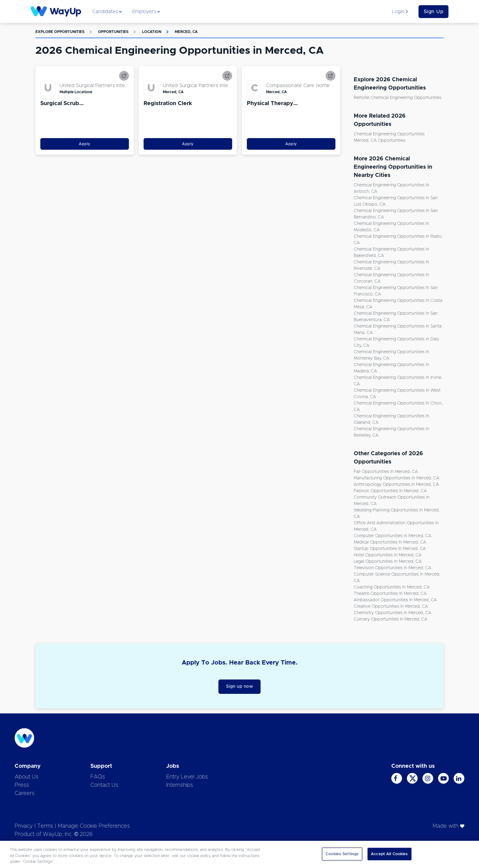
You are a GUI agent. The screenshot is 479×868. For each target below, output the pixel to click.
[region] (239, 854)
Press (22, 785)
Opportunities (113, 32)
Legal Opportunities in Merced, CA (388, 562)
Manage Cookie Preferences (94, 826)
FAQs (98, 777)
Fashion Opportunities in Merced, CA (390, 491)
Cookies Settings (342, 854)
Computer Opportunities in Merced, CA (393, 536)
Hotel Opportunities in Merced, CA (388, 555)
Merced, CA (186, 32)
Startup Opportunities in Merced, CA (390, 549)
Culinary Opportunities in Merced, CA (391, 619)
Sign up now (240, 687)
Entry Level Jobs (187, 777)
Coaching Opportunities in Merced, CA (392, 587)
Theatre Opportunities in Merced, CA (390, 594)
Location (152, 32)
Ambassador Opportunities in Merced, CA (395, 600)
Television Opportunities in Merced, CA (393, 568)
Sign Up (434, 12)
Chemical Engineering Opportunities (389, 134)
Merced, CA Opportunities (380, 141)
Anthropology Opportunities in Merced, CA (396, 485)
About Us (27, 777)
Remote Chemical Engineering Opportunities (398, 98)
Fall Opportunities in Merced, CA (386, 472)
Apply (85, 144)
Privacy (24, 826)
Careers (25, 793)
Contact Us (104, 785)
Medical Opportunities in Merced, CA (390, 542)
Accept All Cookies (389, 854)
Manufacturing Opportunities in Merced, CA (397, 478)
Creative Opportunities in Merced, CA (391, 606)
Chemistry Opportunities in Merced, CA (393, 613)
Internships (180, 785)
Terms (45, 826)
